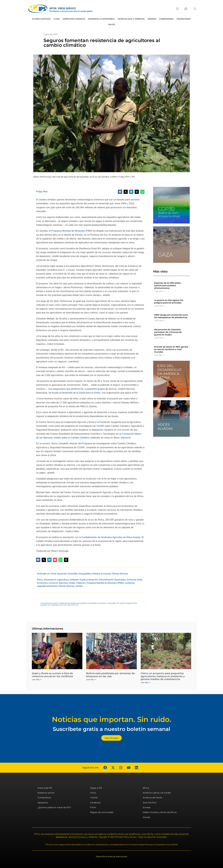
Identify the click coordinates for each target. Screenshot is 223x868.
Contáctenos (44, 798)
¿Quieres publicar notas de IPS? (54, 807)
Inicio (93, 793)
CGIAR (100, 426)
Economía (106, 574)
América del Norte (153, 798)
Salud (112, 24)
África (40, 580)
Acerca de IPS (45, 788)
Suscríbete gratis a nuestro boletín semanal (111, 729)
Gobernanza (166, 19)
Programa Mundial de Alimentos (68, 231)
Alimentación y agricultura (56, 580)
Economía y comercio (47, 583)
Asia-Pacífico (150, 803)
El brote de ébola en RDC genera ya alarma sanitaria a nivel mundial (171, 349)
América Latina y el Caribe (157, 793)
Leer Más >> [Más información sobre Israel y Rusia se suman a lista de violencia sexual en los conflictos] (37, 680)
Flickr (93, 807)
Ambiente (74, 580)
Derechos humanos (74, 19)
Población (81, 583)
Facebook (95, 803)
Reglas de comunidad (102, 812)
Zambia (79, 586)
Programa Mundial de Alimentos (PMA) (105, 583)
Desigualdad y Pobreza (131, 19)
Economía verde (134, 580)
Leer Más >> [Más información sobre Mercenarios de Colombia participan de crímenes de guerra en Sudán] (159, 338)
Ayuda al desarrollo (89, 580)
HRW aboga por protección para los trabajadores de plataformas (171, 316)
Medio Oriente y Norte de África (160, 812)
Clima (57, 19)
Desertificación (106, 580)
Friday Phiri (42, 192)
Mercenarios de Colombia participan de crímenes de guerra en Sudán (168, 332)
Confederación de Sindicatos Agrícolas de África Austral (111, 537)
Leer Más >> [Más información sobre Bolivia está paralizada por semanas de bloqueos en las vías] (91, 680)
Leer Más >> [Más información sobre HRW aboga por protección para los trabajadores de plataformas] (159, 320)
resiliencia (130, 583)
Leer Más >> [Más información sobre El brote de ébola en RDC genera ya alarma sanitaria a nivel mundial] (159, 355)
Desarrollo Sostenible (101, 19)
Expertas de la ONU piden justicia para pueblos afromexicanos (168, 285)
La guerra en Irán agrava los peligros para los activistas (169, 301)
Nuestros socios (46, 793)
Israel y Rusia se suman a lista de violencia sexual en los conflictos (52, 675)
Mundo (146, 817)
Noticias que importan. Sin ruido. (112, 719)
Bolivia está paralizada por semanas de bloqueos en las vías (111, 675)
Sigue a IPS (96, 788)
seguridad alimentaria (47, 586)
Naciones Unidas (67, 583)
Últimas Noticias (41, 19)
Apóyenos (43, 803)
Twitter (94, 798)
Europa (147, 807)
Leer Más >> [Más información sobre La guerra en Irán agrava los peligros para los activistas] (159, 306)
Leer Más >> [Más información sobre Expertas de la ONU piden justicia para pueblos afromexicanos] (159, 291)
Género (152, 19)
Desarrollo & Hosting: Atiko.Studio (111, 856)
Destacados (120, 580)
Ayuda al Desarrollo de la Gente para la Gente (76, 393)
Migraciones (184, 19)
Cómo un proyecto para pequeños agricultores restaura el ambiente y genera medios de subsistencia (163, 676)
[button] (195, 9)
